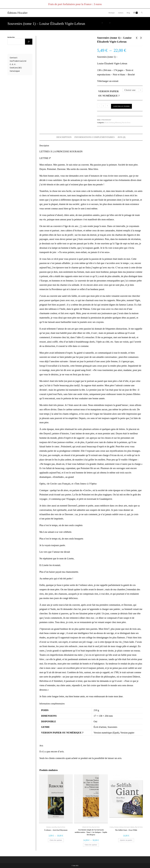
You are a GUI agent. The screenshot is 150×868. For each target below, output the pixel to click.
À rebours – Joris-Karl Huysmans (56, 830)
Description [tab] (64, 137)
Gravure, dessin (118, 827)
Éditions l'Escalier (17, 13)
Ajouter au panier (121, 106)
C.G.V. (13, 65)
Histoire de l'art (87, 827)
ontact (14, 58)
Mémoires (118, 123)
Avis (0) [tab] (121, 137)
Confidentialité (18, 61)
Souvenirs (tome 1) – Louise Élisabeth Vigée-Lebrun (127, 23)
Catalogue (15, 71)
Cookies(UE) (16, 68)
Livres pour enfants (129, 827)
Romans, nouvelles (52, 827)
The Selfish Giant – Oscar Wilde (126, 830)
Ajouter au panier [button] (126, 840)
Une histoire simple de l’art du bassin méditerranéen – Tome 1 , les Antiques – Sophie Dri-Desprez (91, 832)
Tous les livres (126, 123)
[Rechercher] (29, 42)
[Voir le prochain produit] (141, 38)
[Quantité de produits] (103, 106)
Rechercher (11, 37)
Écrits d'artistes (110, 123)
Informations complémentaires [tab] (94, 137)
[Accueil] (100, 23)
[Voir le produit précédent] (137, 38)
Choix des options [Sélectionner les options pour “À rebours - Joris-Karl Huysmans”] (56, 840)
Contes (111, 827)
